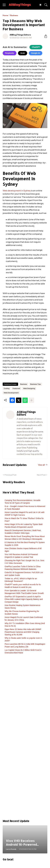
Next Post (41, 475)
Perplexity (10, 53)
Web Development (11, 393)
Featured (16, 388)
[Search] (46, 5)
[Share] (45, 36)
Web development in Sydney (17, 191)
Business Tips (36, 384)
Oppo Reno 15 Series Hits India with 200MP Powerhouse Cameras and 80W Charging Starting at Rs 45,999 (23, 632)
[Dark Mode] (40, 5)
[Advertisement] (25, 738)
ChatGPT (36, 47)
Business (14, 15)
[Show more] (31, 400)
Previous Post (10, 475)
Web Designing (29, 388)
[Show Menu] (4, 5)
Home (5, 15)
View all (41, 465)
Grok (23, 53)
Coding (7, 388)
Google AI (36, 53)
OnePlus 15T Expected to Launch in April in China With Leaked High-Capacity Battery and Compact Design (24, 599)
